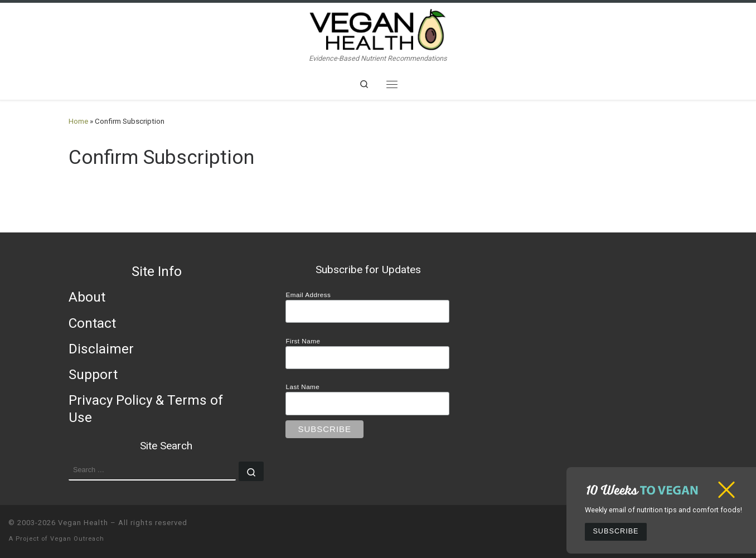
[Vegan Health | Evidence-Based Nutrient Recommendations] (378, 28)
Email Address (308, 295)
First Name (303, 341)
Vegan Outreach (77, 539)
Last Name (302, 387)
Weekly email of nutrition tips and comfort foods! (663, 510)
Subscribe (616, 531)
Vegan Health (83, 523)
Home (78, 121)
